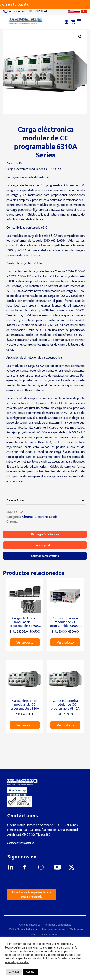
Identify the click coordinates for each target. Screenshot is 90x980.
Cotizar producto (45, 545)
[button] (80, 37)
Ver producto (25, 642)
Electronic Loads (46, 517)
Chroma (27, 517)
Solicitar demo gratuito (45, 556)
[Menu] (79, 20)
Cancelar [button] (14, 972)
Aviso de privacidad (30, 925)
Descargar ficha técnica (45, 534)
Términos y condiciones (58, 925)
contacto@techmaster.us (21, 843)
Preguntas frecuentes (54, 929)
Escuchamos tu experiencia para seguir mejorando (32, 894)
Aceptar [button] (31, 972)
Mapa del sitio (49, 934)
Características (15, 500)
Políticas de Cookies (55, 958)
